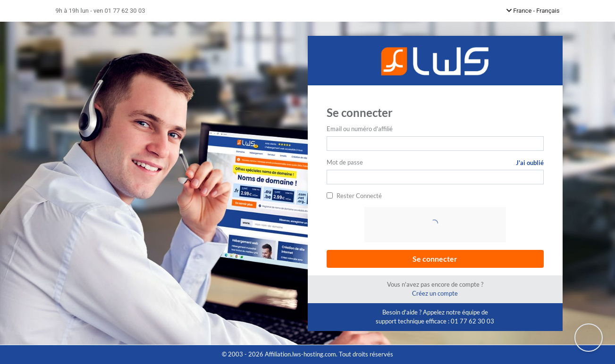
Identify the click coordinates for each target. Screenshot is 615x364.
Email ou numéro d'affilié (360, 129)
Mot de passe (345, 162)
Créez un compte (435, 293)
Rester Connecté (359, 196)
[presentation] (436, 225)
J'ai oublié (530, 163)
